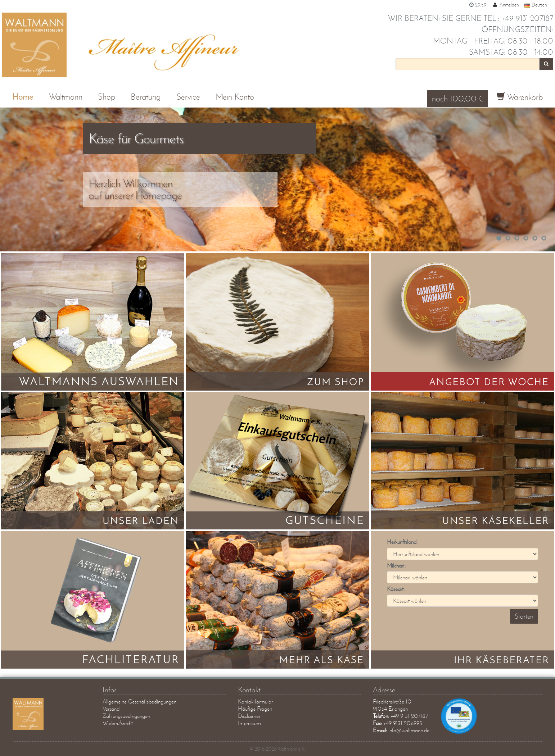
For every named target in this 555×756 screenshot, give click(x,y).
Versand (111, 709)
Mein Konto (235, 97)
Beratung (146, 97)
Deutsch (536, 5)
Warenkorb (520, 97)
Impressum (249, 723)
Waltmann (66, 97)
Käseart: (396, 589)
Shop (107, 97)
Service (188, 97)
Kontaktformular (255, 702)
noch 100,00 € (458, 98)
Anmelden (505, 5)
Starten (524, 616)
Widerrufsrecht (118, 723)
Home (23, 97)
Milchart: (396, 566)
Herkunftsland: (402, 542)
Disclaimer (249, 716)
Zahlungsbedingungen (126, 716)
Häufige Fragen (255, 709)
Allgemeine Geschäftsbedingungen (139, 702)
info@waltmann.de (409, 730)
